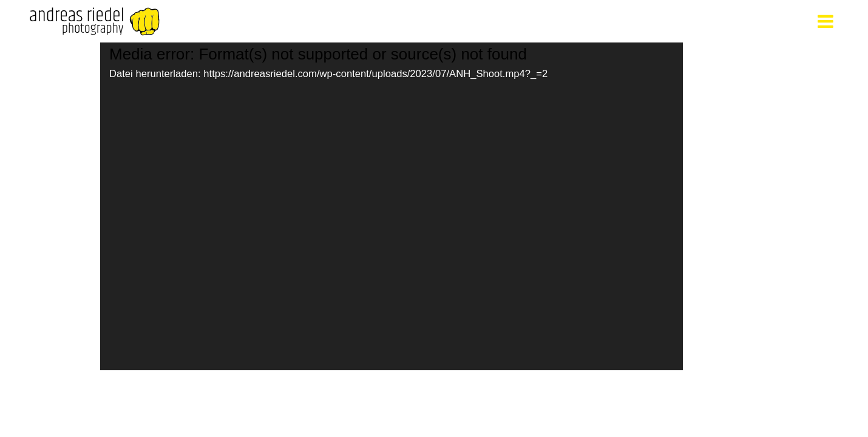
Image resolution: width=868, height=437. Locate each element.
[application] (392, 206)
